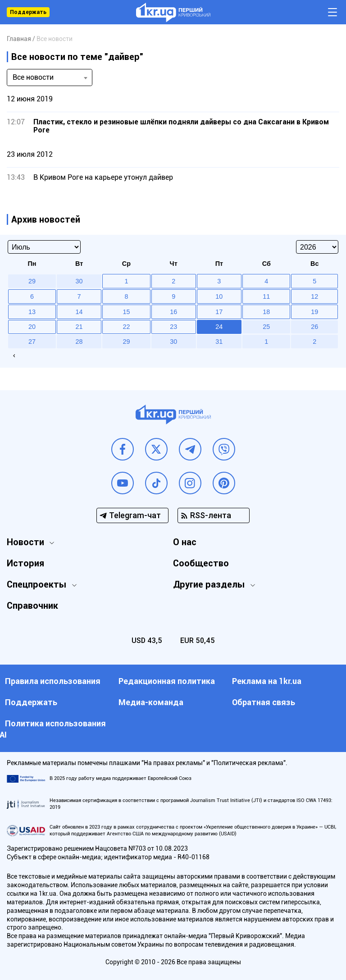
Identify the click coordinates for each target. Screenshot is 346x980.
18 (266, 312)
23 (173, 327)
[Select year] (317, 247)
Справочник (32, 606)
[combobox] (50, 77)
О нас (185, 542)
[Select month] (44, 247)
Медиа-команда (151, 702)
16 (173, 312)
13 (32, 312)
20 (32, 327)
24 (219, 327)
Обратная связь (264, 702)
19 (314, 312)
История (25, 563)
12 (314, 296)
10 (219, 296)
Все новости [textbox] (33, 77)
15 (126, 312)
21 (79, 327)
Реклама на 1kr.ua (267, 681)
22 (126, 327)
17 (219, 312)
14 (79, 312)
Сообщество (201, 563)
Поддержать (28, 12)
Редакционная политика (167, 681)
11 (266, 296)
